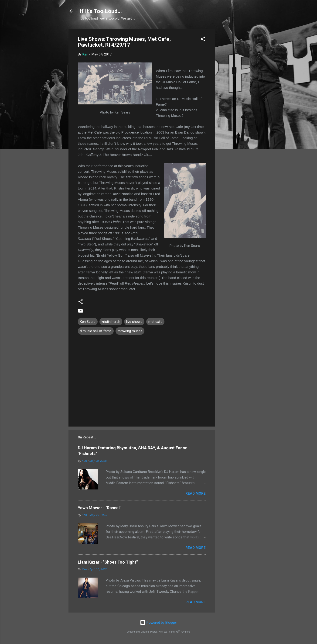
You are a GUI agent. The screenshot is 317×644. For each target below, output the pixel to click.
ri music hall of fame (96, 331)
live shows (134, 322)
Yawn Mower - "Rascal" (99, 508)
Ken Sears (88, 322)
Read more (196, 493)
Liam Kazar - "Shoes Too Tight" (108, 562)
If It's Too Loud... (101, 11)
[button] (203, 40)
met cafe (155, 322)
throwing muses (130, 331)
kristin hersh (111, 322)
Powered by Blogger (158, 623)
